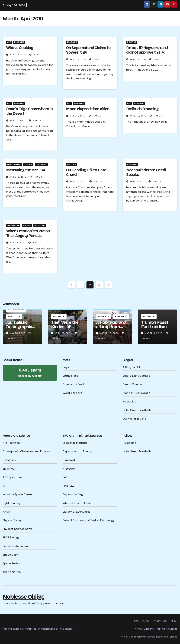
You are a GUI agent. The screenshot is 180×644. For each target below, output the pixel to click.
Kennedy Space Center (18, 494)
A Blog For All (131, 367)
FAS (65, 477)
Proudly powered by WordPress (20, 629)
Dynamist (69, 460)
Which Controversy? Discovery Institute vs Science (149, 637)
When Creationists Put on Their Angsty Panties (28, 233)
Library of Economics (76, 512)
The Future (41, 164)
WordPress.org (72, 393)
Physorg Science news (17, 529)
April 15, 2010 (18, 55)
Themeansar (65, 629)
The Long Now (12, 572)
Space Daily (10, 555)
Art (9, 42)
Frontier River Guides (136, 393)
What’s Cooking (20, 48)
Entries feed (70, 376)
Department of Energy (77, 451)
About (174, 621)
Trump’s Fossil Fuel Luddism (155, 325)
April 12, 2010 (138, 59)
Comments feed (73, 384)
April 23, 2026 (64, 333)
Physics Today (12, 520)
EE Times (9, 469)
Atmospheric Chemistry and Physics (26, 451)
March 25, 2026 (110, 333)
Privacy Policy (160, 621)
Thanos (36, 55)
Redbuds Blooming (142, 109)
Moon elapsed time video (88, 109)
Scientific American (15, 546)
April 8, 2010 (138, 181)
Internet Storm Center (77, 503)
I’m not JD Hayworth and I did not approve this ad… (148, 50)
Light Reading (12, 503)
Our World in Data (134, 419)
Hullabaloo (130, 401)
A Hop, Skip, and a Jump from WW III (111, 327)
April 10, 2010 (138, 116)
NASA (6, 512)
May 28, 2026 (18, 333)
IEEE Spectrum (12, 477)
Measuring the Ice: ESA (26, 170)
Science (28, 164)
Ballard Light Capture (137, 376)
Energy (105, 317)
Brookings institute (75, 443)
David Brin (9, 460)
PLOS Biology (11, 537)
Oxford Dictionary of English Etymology (89, 520)
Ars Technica (11, 443)
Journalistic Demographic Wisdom (19, 327)
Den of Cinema (132, 384)
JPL (5, 486)
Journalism (13, 225)
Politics (132, 42)
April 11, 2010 (18, 121)
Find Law (68, 486)
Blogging (19, 42)
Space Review (12, 563)
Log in (66, 367)
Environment (14, 164)
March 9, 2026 (154, 333)
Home (135, 621)
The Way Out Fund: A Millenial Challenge (155, 629)
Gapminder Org (73, 494)
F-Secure (69, 469)
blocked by (30, 372)
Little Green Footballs (137, 410)
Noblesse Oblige (24, 597)
